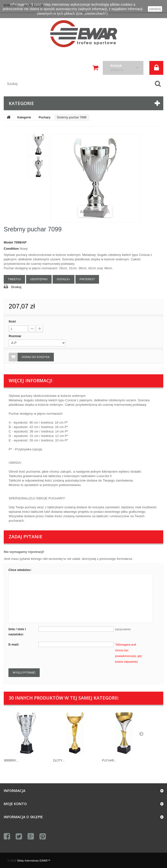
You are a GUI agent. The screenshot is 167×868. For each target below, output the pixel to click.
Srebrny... (11, 760)
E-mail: (14, 644)
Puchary (45, 117)
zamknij (155, 9)
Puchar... (109, 760)
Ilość (12, 321)
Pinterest (87, 279)
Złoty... (59, 760)
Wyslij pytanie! (24, 673)
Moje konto (15, 804)
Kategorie (24, 117)
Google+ (64, 279)
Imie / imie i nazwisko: (17, 632)
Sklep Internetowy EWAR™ (34, 861)
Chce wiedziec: (20, 570)
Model (8, 242)
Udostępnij (39, 279)
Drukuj (16, 287)
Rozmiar (16, 336)
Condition (11, 249)
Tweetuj (14, 279)
